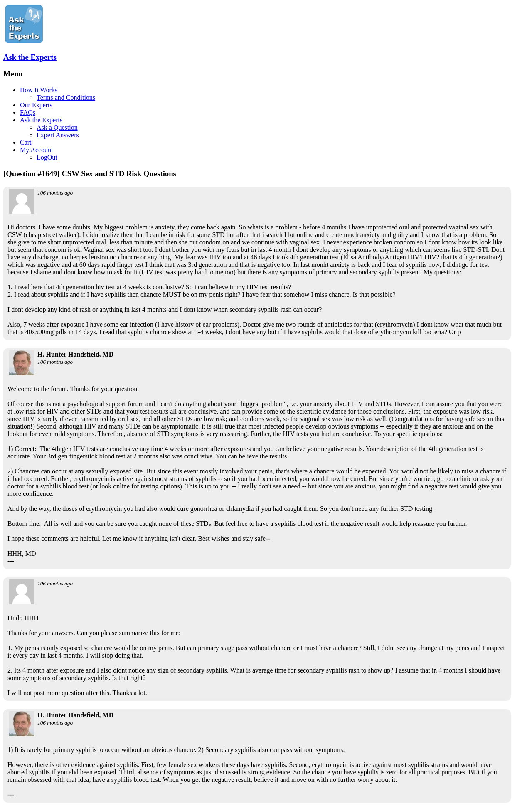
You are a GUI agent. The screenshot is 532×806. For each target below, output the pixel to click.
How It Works (39, 90)
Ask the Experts (30, 57)
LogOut (47, 157)
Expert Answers (58, 135)
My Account (37, 150)
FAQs (28, 112)
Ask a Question (57, 127)
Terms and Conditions (66, 97)
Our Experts (36, 105)
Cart (26, 142)
